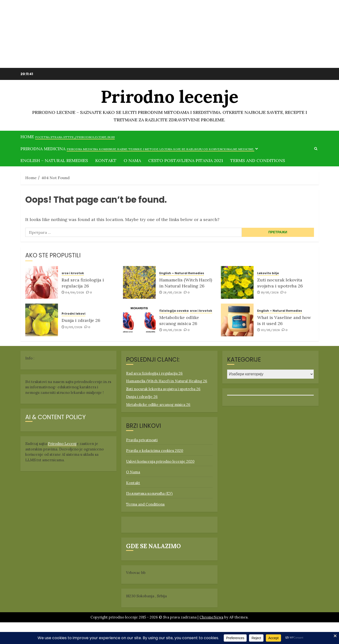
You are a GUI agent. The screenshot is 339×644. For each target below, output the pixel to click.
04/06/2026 (75, 292)
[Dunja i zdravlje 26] (42, 320)
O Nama (132, 160)
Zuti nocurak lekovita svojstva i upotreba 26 (280, 283)
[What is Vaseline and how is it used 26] (237, 320)
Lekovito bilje (268, 273)
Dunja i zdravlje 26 (81, 320)
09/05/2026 (173, 330)
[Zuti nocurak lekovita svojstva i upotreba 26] (237, 282)
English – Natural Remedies (54, 160)
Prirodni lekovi (74, 314)
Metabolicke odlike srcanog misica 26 (179, 320)
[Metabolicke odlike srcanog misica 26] (139, 320)
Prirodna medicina (137, 149)
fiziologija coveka (174, 311)
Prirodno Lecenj (62, 444)
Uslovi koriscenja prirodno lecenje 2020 (160, 461)
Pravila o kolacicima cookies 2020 (155, 451)
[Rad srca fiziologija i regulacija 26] (42, 282)
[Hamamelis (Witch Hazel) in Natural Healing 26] (139, 282)
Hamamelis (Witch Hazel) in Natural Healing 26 (186, 283)
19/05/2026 (270, 292)
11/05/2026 (74, 327)
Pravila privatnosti (142, 440)
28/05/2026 (173, 292)
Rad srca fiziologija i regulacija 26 (83, 283)
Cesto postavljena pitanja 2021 (186, 160)
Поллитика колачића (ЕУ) (149, 493)
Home (68, 137)
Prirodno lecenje (169, 97)
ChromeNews (211, 617)
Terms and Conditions (258, 160)
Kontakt (106, 160)
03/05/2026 (271, 330)
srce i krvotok (73, 273)
